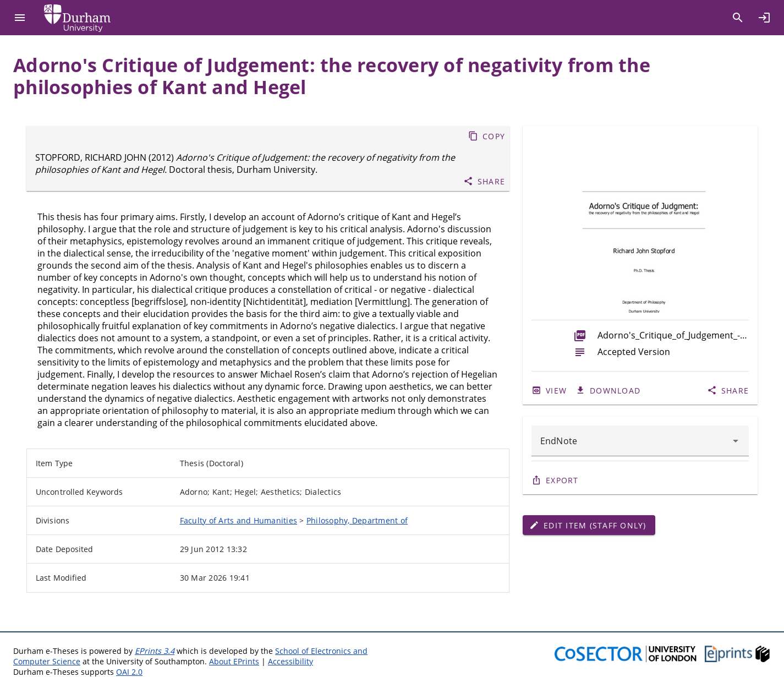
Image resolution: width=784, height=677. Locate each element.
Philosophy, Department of (357, 520)
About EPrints (234, 661)
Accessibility (290, 661)
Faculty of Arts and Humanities (239, 520)
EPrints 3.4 (155, 651)
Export (562, 480)
